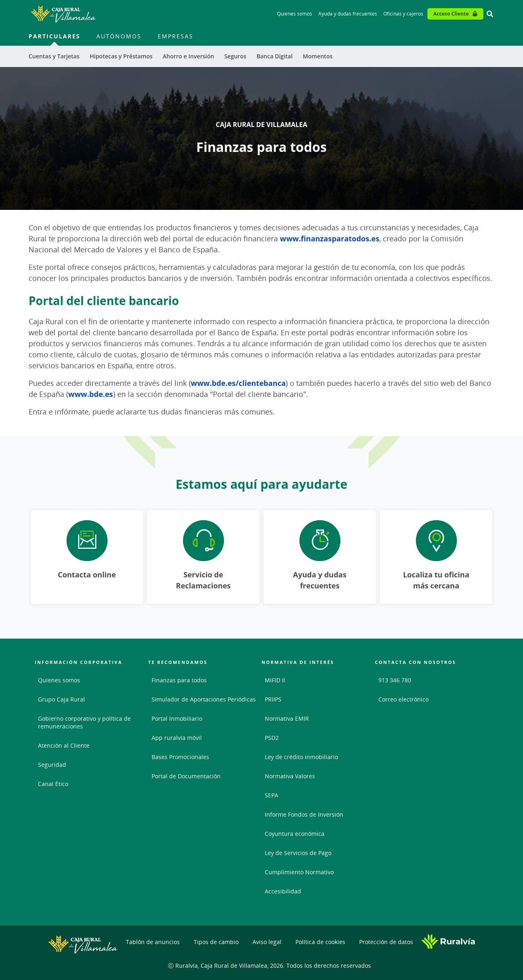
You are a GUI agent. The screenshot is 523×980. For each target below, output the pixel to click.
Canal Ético (53, 784)
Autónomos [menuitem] (119, 36)
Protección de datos (386, 942)
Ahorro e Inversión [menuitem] (188, 56)
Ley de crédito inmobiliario (301, 757)
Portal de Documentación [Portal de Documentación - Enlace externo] (186, 776)
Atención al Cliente (64, 745)
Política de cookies (320, 942)
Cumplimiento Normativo (299, 872)
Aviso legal (267, 942)
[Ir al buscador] (490, 14)
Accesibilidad (283, 891)
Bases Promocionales (180, 757)
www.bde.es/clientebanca (238, 383)
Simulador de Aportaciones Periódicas (204, 699)
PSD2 (272, 738)
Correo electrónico (403, 699)
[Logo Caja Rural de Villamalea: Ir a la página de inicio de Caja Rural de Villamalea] (63, 14)
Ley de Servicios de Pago (298, 853)
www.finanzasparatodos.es (330, 238)
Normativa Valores (290, 776)
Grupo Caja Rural (61, 699)
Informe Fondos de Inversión (304, 814)
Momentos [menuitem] (318, 56)
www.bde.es (91, 394)
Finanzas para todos (179, 680)
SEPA (272, 795)
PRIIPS (273, 699)
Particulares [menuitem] (54, 36)
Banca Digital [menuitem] (275, 56)
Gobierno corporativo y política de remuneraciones (84, 722)
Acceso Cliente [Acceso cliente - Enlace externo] (451, 14)
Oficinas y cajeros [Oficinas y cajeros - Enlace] (403, 14)
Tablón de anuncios (153, 942)
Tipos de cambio (216, 942)
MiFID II (275, 680)
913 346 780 (395, 680)
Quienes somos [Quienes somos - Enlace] (295, 14)
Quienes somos (59, 680)
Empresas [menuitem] (175, 36)
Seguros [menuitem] (235, 56)
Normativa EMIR (287, 718)
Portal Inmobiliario (177, 718)
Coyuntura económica (295, 834)
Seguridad (52, 765)
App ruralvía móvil (177, 738)
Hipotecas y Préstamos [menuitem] (121, 56)
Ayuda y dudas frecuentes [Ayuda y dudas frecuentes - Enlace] (348, 14)
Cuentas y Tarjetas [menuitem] (54, 56)
